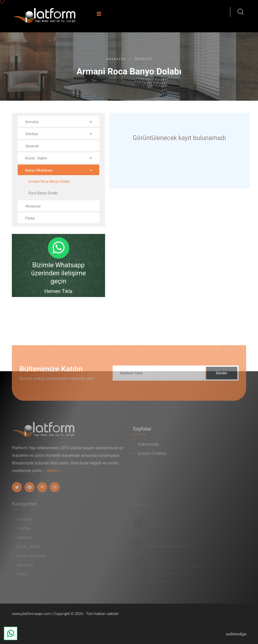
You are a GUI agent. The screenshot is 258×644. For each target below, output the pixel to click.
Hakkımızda (148, 446)
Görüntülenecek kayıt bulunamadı (179, 138)
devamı (54, 473)
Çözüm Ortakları (152, 455)
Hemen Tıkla (58, 291)
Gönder (221, 375)
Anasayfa (116, 59)
